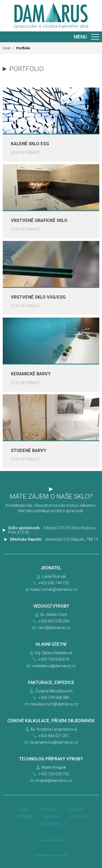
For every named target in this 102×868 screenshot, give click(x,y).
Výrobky (76, 810)
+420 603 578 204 (54, 621)
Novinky (48, 810)
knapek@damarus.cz (54, 780)
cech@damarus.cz (54, 628)
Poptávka (24, 817)
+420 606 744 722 (54, 583)
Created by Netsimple (51, 855)
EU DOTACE (51, 824)
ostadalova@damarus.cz (54, 666)
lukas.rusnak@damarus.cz (54, 589)
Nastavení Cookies (51, 840)
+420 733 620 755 (54, 774)
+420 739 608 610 (54, 659)
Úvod (6, 48)
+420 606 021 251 (54, 736)
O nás (23, 810)
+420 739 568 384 (54, 698)
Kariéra (52, 817)
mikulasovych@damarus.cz (54, 704)
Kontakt (79, 817)
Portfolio (23, 48)
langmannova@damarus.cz (54, 742)
